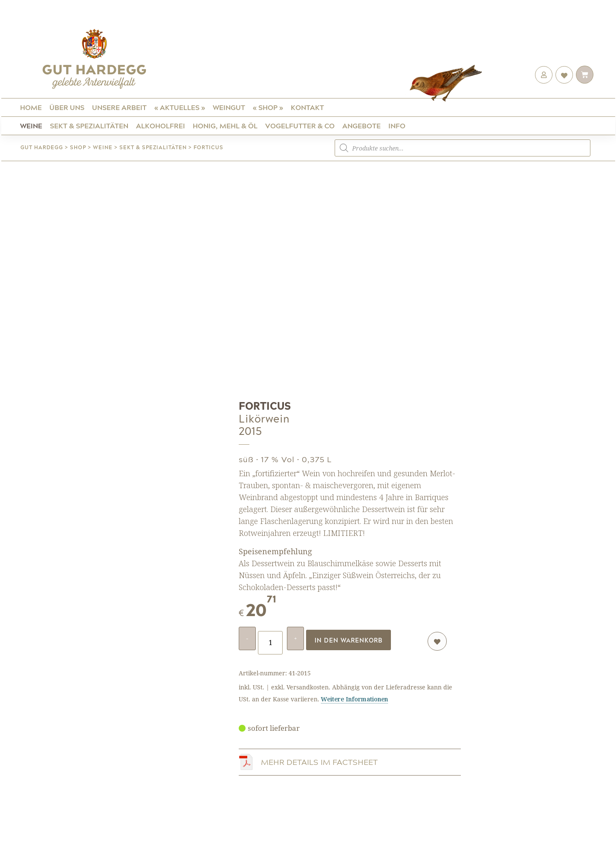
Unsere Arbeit (119, 107)
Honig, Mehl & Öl (225, 126)
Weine (31, 126)
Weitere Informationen (354, 696)
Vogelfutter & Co (300, 126)
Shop (78, 147)
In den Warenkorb (348, 639)
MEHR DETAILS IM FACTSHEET (319, 760)
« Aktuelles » (180, 107)
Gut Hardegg (42, 147)
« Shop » (268, 107)
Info (397, 126)
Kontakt (307, 107)
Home (31, 107)
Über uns (67, 107)
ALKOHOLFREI (161, 126)
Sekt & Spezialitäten (89, 126)
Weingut (229, 107)
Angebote (362, 126)
